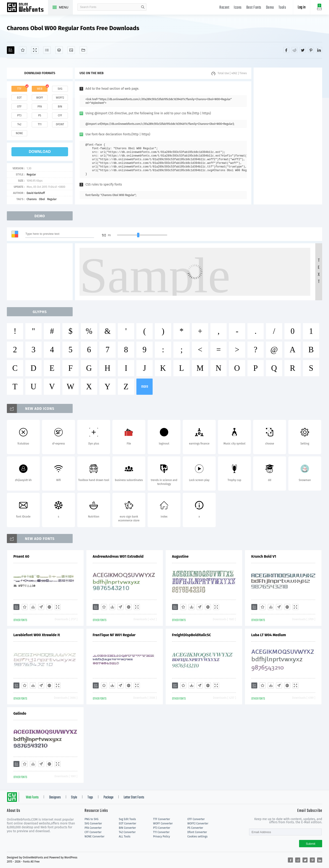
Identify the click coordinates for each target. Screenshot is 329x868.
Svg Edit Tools (127, 819)
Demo (270, 8)
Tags (90, 797)
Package (108, 797)
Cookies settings (197, 837)
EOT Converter (127, 824)
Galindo (20, 713)
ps (40, 115)
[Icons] (71, 50)
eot (19, 98)
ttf (19, 89)
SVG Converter (93, 824)
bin (60, 107)
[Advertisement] (288, 136)
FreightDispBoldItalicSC (192, 635)
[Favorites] (23, 50)
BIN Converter (127, 828)
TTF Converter (162, 819)
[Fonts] (83, 50)
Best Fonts (254, 8)
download (40, 152)
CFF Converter (93, 832)
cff (60, 115)
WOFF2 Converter (198, 824)
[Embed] (49, 607)
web (40, 89)
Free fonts (27, 8)
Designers (55, 797)
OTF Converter (196, 819)
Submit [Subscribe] (311, 844)
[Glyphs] (47, 50)
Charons (32, 199)
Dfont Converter (197, 832)
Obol (42, 199)
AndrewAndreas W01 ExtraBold (118, 556)
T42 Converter (127, 832)
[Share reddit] (295, 50)
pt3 (19, 115)
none (19, 133)
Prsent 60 (21, 556)
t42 (19, 124)
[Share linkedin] (319, 50)
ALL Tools (125, 837)
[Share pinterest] (311, 50)
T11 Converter (161, 832)
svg (60, 89)
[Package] (59, 50)
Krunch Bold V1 (264, 556)
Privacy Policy (162, 837)
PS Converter (195, 828)
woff (40, 98)
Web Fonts (32, 797)
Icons (238, 8)
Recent (224, 8)
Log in (302, 7)
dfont (60, 124)
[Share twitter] (303, 50)
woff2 (60, 98)
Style (74, 797)
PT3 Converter (162, 828)
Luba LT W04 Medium (269, 635)
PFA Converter (93, 828)
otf (19, 107)
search (143, 7)
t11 (40, 124)
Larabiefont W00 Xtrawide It (37, 635)
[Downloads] (33, 607)
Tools (282, 8)
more (145, 387)
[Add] (11, 50)
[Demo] (35, 50)
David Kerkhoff (36, 193)
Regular (31, 175)
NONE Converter (94, 837)
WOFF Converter (163, 824)
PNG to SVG (92, 819)
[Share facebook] (286, 50)
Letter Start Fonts (134, 797)
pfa (40, 107)
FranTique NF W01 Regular (114, 635)
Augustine (180, 556)
